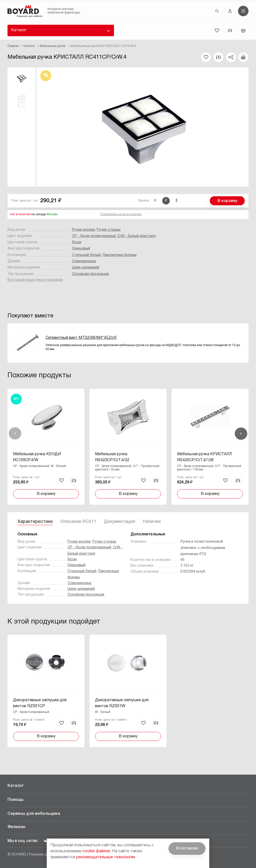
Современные (84, 261)
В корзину (227, 201)
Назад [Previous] (15, 434)
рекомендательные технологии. (106, 857)
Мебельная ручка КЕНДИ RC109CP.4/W (37, 457)
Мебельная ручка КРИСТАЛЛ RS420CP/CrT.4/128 (204, 457)
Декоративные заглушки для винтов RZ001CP (40, 703)
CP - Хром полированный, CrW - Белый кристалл (114, 236)
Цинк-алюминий (86, 268)
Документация (119, 522)
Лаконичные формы (119, 255)
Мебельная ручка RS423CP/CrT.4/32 (112, 457)
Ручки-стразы (109, 230)
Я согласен (187, 849)
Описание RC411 (78, 522)
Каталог (19, 30)
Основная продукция (90, 274)
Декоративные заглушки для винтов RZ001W (122, 703)
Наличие (152, 522)
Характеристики (35, 522)
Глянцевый (81, 249)
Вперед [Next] (241, 434)
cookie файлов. (97, 851)
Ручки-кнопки (83, 230)
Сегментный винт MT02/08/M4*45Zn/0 (81, 338)
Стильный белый (86, 255)
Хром (77, 242)
